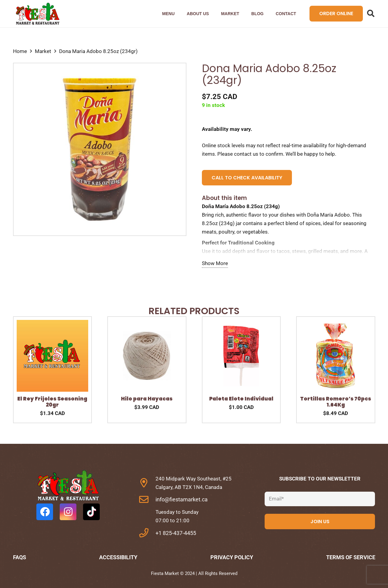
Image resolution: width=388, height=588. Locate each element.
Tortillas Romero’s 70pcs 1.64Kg (336, 402)
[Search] (371, 14)
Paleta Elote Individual (241, 399)
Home (20, 51)
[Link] (37, 14)
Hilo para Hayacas (147, 399)
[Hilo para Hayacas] (147, 324)
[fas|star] (68, 487)
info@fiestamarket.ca (182, 499)
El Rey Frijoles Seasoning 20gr (52, 402)
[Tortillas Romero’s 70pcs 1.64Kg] (336, 324)
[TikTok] (91, 512)
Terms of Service (351, 557)
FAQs (20, 557)
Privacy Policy (232, 557)
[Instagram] (68, 512)
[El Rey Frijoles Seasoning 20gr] (53, 324)
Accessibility (118, 557)
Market (43, 51)
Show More (215, 263)
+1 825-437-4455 (176, 533)
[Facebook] (45, 512)
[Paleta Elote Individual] (241, 324)
